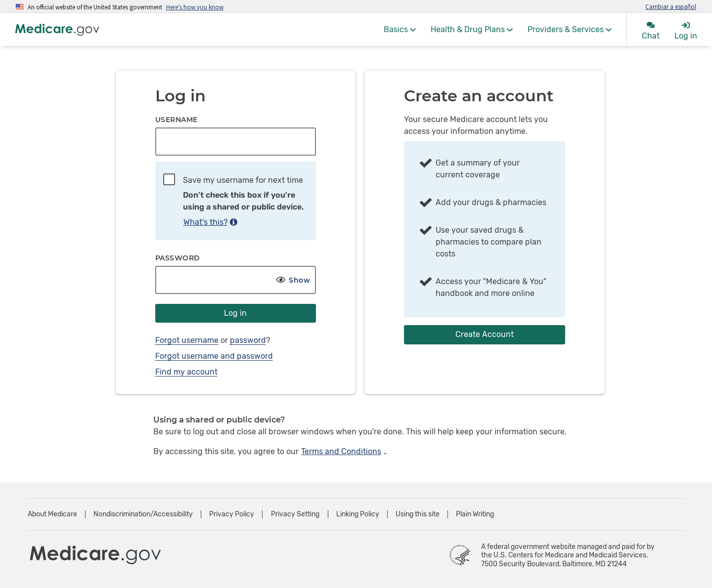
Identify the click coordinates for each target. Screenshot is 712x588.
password (248, 340)
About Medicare (52, 514)
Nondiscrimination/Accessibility (143, 514)
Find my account (186, 372)
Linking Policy (358, 514)
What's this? (210, 222)
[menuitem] (400, 30)
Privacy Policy (232, 514)
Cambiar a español (671, 6)
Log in (235, 313)
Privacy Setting (295, 514)
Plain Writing (475, 514)
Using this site (418, 514)
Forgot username (187, 340)
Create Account (485, 334)
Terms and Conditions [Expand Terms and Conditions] (345, 451)
